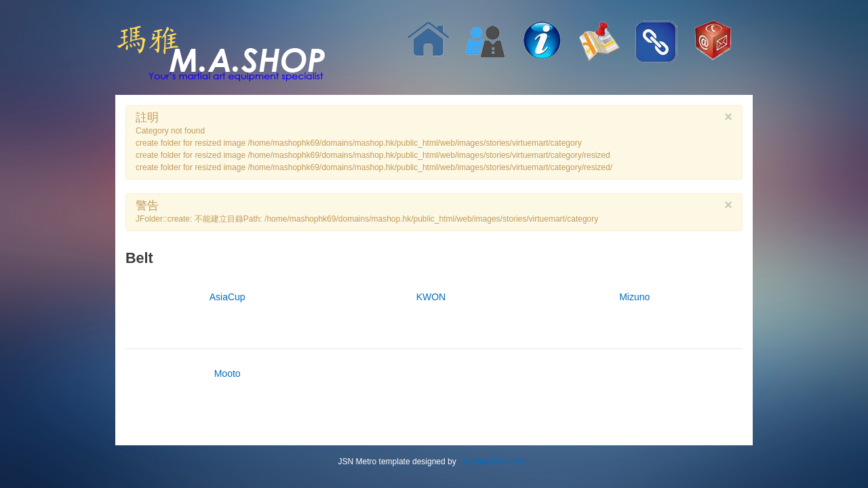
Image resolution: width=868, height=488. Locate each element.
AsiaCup (228, 297)
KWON (431, 297)
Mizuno (634, 297)
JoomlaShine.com (494, 462)
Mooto (228, 373)
